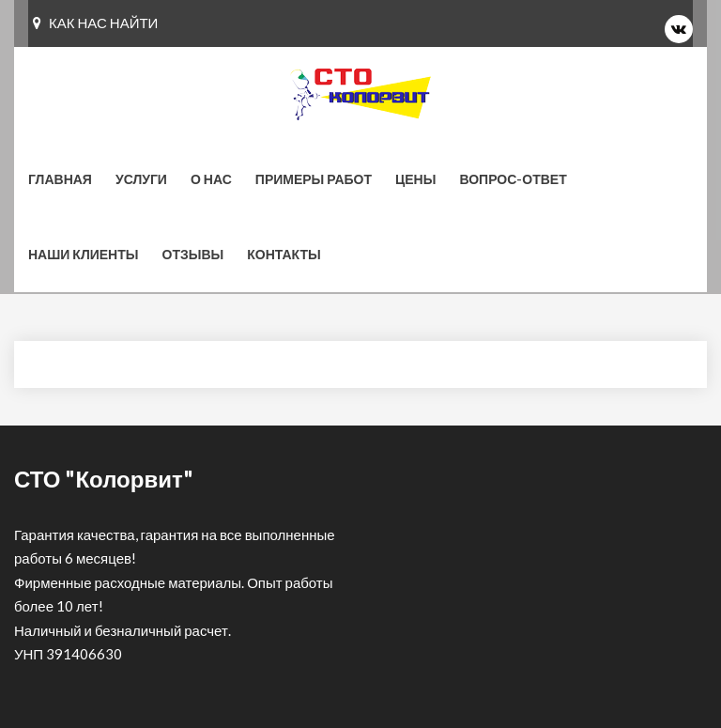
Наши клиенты (84, 254)
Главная (60, 179)
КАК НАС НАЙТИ (95, 23)
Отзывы (193, 254)
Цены (415, 179)
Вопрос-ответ (513, 179)
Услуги (141, 179)
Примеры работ (314, 179)
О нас (211, 179)
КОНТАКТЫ (284, 254)
